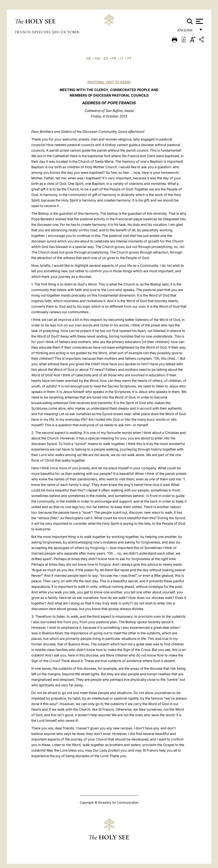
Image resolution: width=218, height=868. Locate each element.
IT (122, 58)
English (187, 31)
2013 (57, 32)
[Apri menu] (199, 21)
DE (89, 58)
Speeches (42, 32)
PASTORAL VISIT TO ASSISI (109, 82)
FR (114, 58)
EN (98, 58)
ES (106, 58)
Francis (23, 32)
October (71, 32)
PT (129, 58)
